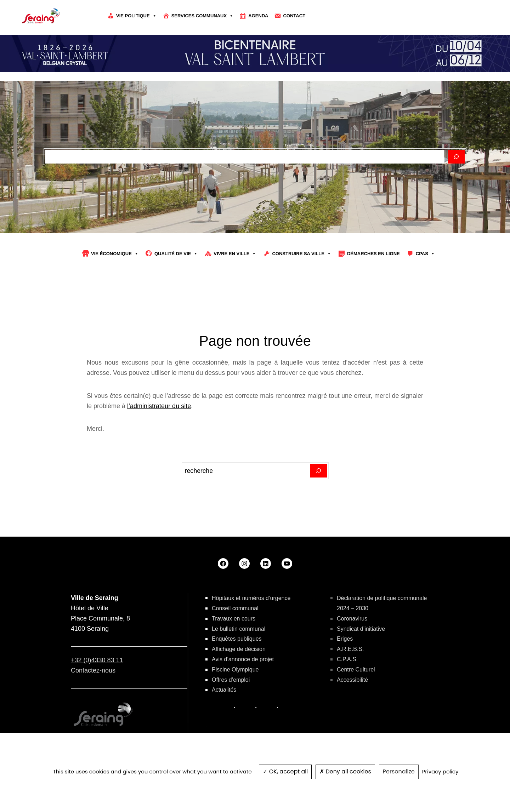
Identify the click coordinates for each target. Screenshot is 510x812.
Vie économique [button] (115, 254)
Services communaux (203, 16)
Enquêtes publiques (237, 639)
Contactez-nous (93, 670)
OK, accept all (285, 771)
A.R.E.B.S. (350, 649)
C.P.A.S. (347, 659)
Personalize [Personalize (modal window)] (399, 771)
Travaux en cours (234, 619)
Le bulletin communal (239, 629)
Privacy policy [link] (440, 771)
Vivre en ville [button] (235, 254)
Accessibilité (352, 680)
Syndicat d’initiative (361, 629)
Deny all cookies (345, 771)
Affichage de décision (239, 649)
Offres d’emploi (231, 680)
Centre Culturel (356, 670)
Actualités (224, 690)
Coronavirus (352, 619)
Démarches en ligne (373, 254)
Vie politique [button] (136, 16)
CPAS (425, 254)
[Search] (319, 471)
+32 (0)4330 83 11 (97, 660)
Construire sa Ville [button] (302, 254)
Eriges (345, 639)
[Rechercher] (456, 157)
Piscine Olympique (235, 670)
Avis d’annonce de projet (243, 659)
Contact (294, 16)
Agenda (258, 16)
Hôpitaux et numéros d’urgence (251, 598)
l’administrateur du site (159, 406)
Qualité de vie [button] (176, 254)
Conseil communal (235, 608)
